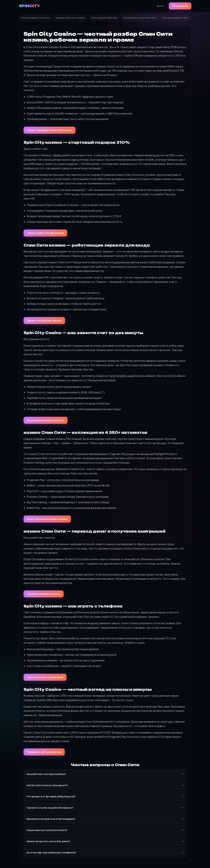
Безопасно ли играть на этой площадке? (51, 819)
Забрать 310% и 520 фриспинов (45, 233)
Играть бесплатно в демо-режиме (47, 519)
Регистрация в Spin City (104, 18)
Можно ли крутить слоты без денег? (48, 841)
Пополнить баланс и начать (44, 594)
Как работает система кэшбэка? (46, 774)
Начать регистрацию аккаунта (46, 420)
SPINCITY (30, 6)
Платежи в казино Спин (175, 18)
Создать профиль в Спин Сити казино (50, 130)
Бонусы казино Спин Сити (36, 18)
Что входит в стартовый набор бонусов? (51, 796)
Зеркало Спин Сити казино (70, 18)
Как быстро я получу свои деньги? (47, 785)
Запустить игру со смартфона (45, 677)
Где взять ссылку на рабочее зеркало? (50, 808)
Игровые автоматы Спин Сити (139, 18)
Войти (160, 6)
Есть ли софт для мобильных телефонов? (51, 852)
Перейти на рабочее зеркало (44, 321)
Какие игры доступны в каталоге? (47, 830)
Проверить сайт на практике (44, 752)
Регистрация (180, 6)
